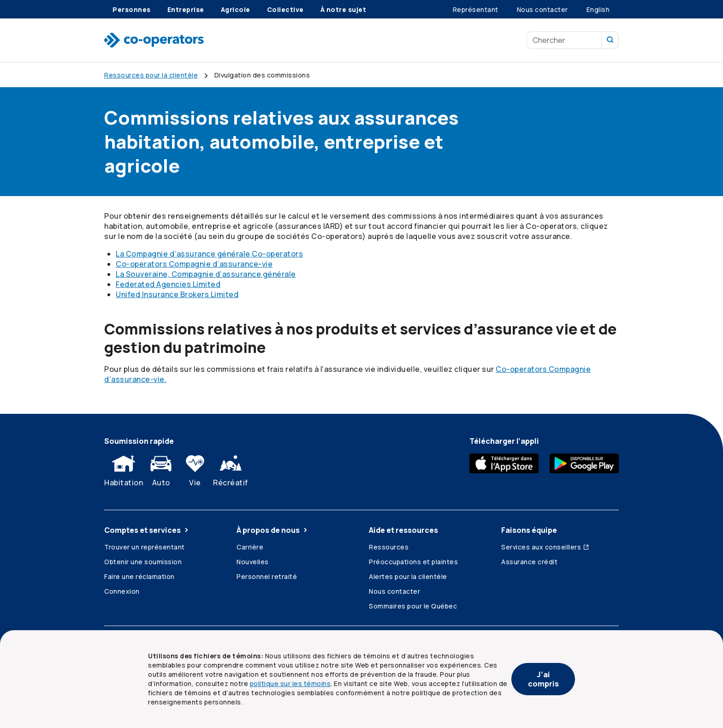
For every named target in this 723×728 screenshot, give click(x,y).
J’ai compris (543, 679)
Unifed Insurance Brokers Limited (177, 294)
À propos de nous (273, 530)
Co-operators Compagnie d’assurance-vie (194, 264)
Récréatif (231, 469)
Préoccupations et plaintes (413, 562)
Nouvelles (253, 562)
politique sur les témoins (290, 683)
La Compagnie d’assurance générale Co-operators (209, 254)
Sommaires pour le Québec (413, 606)
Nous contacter (394, 591)
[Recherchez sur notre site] (610, 40)
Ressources (389, 547)
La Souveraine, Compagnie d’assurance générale (206, 274)
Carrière (250, 547)
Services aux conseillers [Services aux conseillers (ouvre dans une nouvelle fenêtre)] (545, 547)
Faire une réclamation (139, 576)
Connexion (122, 591)
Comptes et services (147, 530)
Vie (195, 469)
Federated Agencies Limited (168, 284)
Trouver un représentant (145, 547)
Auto (161, 469)
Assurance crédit (529, 562)
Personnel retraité (267, 576)
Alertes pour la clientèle (408, 576)
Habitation (124, 469)
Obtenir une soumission (143, 562)
